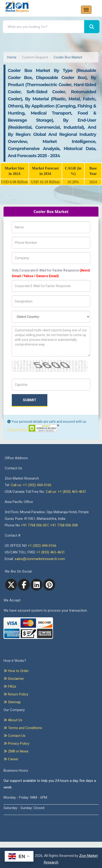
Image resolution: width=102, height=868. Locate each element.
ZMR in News (16, 751)
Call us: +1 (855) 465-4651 (66, 492)
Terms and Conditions (23, 728)
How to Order (16, 671)
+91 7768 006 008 (64, 525)
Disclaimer (14, 679)
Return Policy (16, 694)
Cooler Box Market (68, 57)
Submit (30, 400)
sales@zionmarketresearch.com (40, 559)
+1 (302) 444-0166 (42, 546)
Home (12, 57)
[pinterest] (49, 585)
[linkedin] (37, 585)
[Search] (92, 27)
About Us (13, 720)
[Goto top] (2, 845)
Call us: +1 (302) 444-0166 (31, 485)
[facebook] (24, 585)
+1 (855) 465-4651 (51, 552)
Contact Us (14, 736)
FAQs (10, 686)
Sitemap (12, 702)
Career (11, 759)
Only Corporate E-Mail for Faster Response (51, 273)
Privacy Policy (17, 430)
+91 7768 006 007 (35, 525)
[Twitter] (11, 585)
